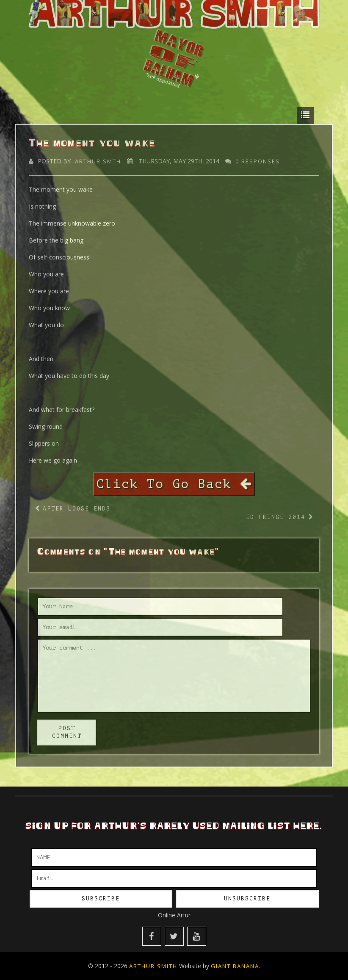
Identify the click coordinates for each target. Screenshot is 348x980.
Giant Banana (235, 966)
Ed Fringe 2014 (276, 513)
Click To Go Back (174, 480)
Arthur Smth (98, 157)
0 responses (258, 157)
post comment (67, 729)
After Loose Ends (77, 505)
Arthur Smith (153, 966)
